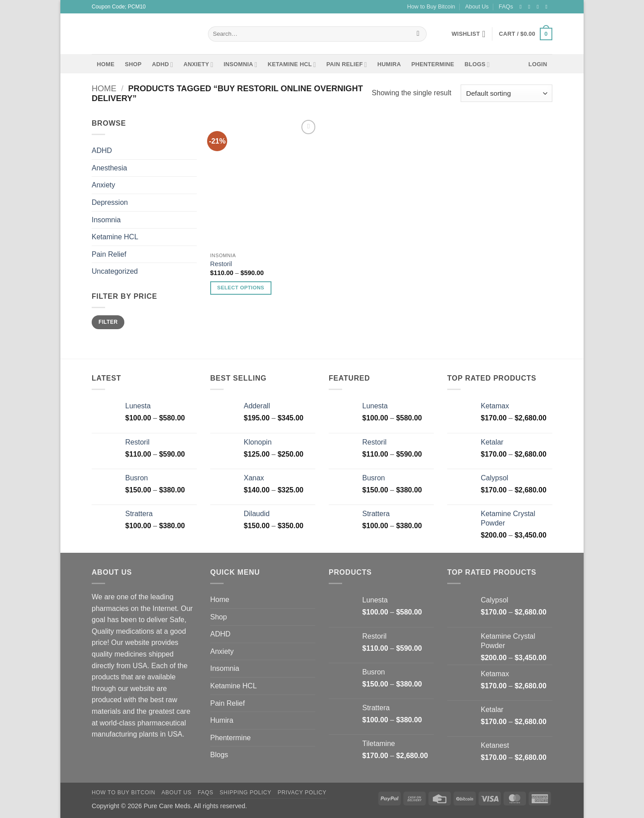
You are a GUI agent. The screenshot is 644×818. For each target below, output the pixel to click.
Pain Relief (347, 65)
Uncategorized (115, 272)
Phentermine (433, 64)
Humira (389, 64)
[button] (526, 34)
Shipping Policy (246, 793)
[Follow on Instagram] (531, 7)
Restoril (221, 264)
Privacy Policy (302, 793)
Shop (133, 64)
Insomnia (240, 65)
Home (106, 64)
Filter (108, 322)
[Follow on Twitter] (539, 7)
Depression (110, 202)
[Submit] (418, 34)
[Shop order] (506, 93)
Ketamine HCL (292, 65)
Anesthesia (109, 168)
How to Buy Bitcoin (431, 6)
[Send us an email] (548, 7)
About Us (477, 6)
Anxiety (198, 65)
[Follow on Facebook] (522, 7)
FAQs (506, 6)
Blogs (477, 65)
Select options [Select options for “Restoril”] (241, 288)
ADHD (163, 65)
